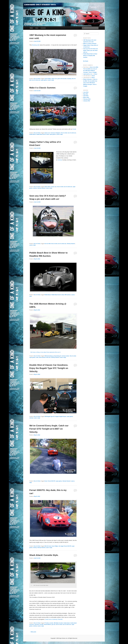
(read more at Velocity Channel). (54, 619)
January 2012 (87, 101)
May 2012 (86, 94)
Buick (49, 187)
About (37, 28)
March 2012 (86, 97)
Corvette (41, 625)
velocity (35, 188)
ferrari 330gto (55, 546)
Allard (46, 187)
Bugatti (57, 416)
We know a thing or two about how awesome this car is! (45, 352)
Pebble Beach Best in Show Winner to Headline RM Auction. (90, 56)
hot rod (46, 244)
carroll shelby (48, 79)
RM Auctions (68, 295)
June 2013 (86, 92)
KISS (50, 244)
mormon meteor (66, 356)
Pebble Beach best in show (43, 134)
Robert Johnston (88, 79)
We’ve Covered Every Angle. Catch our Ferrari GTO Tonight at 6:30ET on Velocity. (49, 429)
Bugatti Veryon (63, 416)
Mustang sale (35, 45)
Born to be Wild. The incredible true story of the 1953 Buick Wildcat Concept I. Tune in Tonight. (90, 83)
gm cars (54, 625)
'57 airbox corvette (49, 623)
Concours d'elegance (56, 133)
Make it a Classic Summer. (43, 88)
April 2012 (86, 96)
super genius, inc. (88, 74)
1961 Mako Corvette (58, 623)
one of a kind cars (36, 80)
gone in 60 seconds (62, 79)
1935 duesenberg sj (49, 356)
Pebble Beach (33, 134)
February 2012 (87, 99)
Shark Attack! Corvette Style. (44, 555)
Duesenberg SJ (58, 356)
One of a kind (64, 133)
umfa (37, 357)
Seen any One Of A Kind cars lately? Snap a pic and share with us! (91, 50)
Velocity (60, 160)
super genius (44, 80)
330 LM (46, 546)
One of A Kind (37, 79)
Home (31, 28)
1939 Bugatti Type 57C (50, 416)
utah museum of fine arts (45, 357)
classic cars (54, 79)
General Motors (48, 625)
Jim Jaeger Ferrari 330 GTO (65, 546)
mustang (69, 79)
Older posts (33, 632)
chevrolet (37, 625)
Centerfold (43, 28)
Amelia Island (66, 623)
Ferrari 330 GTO (52, 481)
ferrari (46, 481)
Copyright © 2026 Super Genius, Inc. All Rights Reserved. (64, 638)
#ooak (74, 129)
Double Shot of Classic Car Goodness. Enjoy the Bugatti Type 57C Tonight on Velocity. (49, 368)
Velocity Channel (41, 188)
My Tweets (86, 61)
